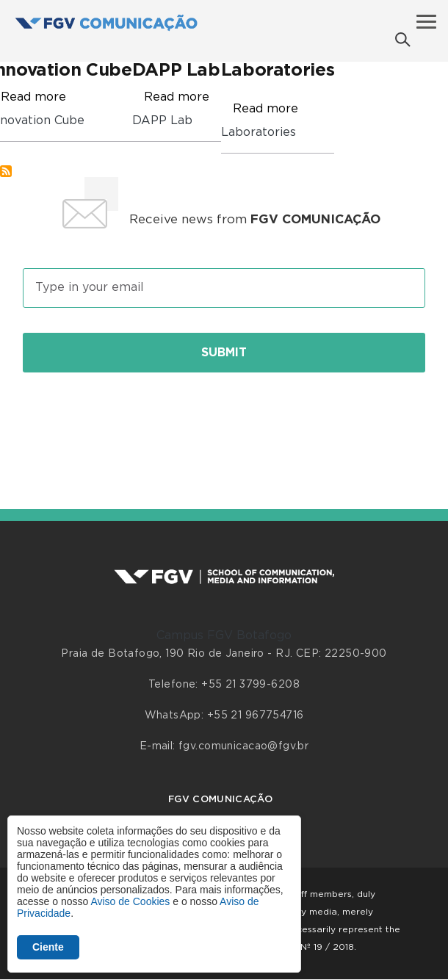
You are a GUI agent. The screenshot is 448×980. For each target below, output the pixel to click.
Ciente (48, 947)
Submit (224, 353)
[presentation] (224, 425)
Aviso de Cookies (130, 901)
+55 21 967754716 (256, 716)
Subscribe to (6, 171)
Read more (33, 97)
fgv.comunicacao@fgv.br (243, 746)
